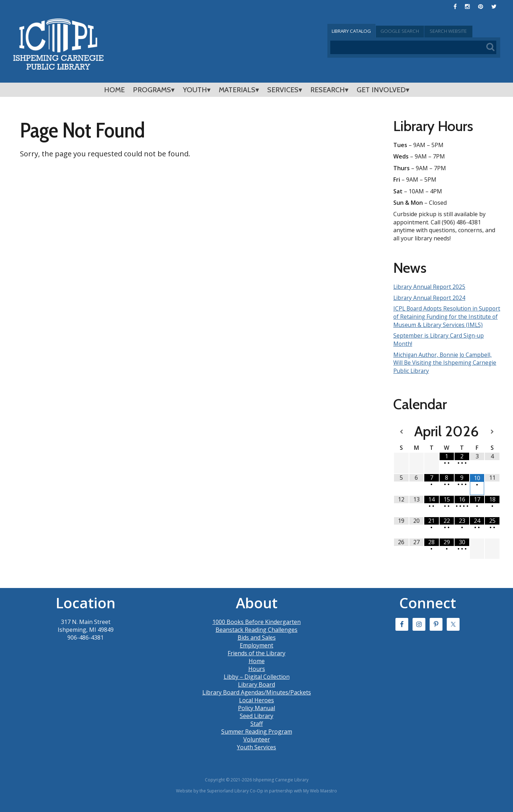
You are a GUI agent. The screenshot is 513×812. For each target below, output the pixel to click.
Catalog (356, 31)
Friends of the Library (256, 660)
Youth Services (256, 754)
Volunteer (257, 746)
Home (114, 90)
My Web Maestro (320, 798)
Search (472, 31)
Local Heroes (256, 707)
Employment (256, 652)
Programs (152, 90)
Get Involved (381, 90)
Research (328, 90)
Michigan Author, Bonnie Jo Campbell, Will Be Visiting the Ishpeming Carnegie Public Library (446, 370)
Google (414, 31)
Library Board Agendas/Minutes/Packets (257, 699)
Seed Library (256, 723)
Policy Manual (256, 715)
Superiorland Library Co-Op (235, 798)
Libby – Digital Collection (257, 683)
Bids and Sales (257, 644)
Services (283, 90)
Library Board (256, 691)
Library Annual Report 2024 (430, 297)
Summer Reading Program (257, 738)
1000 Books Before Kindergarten (256, 629)
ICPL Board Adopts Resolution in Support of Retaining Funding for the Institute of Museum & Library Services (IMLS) (445, 320)
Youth (195, 90)
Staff (257, 730)
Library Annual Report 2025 (430, 287)
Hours (257, 676)
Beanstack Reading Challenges (256, 636)
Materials (237, 90)
